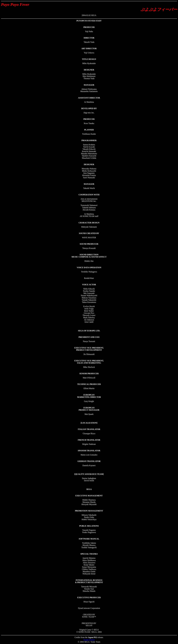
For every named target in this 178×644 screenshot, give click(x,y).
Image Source (89, 640)
